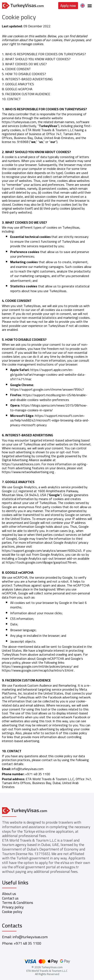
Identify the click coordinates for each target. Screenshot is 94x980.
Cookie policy (12, 912)
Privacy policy (13, 907)
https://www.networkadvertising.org (28, 472)
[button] (90, 6)
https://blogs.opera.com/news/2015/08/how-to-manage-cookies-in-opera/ (49, 408)
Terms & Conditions (18, 903)
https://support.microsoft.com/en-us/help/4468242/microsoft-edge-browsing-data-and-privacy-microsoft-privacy (50, 420)
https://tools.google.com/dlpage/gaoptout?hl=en (41, 562)
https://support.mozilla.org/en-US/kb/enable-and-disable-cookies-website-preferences (49, 397)
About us (9, 894)
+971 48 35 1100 (27, 943)
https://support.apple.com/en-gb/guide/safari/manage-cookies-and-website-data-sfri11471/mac (48, 374)
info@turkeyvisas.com (28, 769)
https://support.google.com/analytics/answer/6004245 (42, 551)
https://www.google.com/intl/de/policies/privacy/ (37, 666)
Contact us (10, 898)
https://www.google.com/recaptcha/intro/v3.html (38, 670)
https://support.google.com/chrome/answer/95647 (47, 389)
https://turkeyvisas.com (19, 122)
